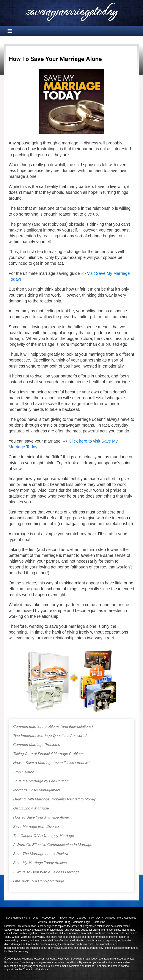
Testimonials (56, 922)
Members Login (81, 922)
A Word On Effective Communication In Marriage (53, 845)
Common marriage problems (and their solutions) (53, 727)
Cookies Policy (85, 918)
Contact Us (99, 922)
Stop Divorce (24, 772)
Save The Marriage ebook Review (41, 854)
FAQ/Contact (49, 918)
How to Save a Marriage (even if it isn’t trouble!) (52, 763)
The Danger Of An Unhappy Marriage (44, 836)
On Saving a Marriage (31, 808)
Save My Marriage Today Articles (40, 863)
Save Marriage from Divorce (36, 827)
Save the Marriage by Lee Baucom (41, 781)
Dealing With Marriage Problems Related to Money (54, 799)
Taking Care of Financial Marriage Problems (49, 754)
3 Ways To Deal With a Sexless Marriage (46, 872)
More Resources (127, 918)
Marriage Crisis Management (37, 790)
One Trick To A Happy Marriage (39, 881)
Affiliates (110, 918)
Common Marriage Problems (37, 745)
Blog (68, 922)
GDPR (100, 918)
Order (36, 918)
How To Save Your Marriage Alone (41, 817)
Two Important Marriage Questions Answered (50, 736)
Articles (42, 922)
